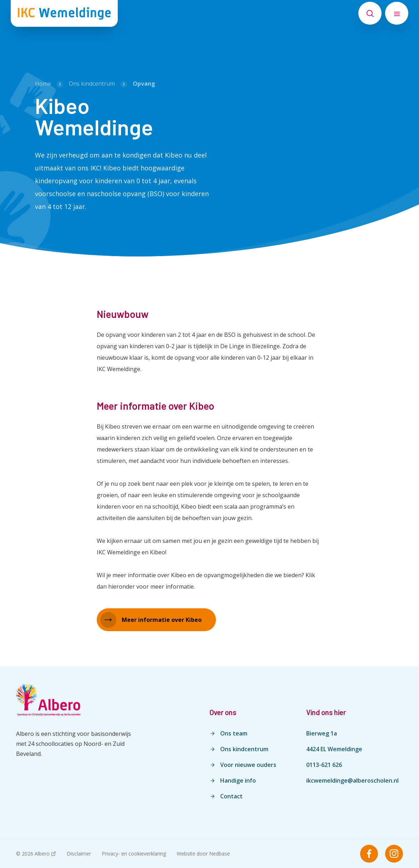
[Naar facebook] (369, 854)
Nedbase (219, 854)
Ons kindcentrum (244, 749)
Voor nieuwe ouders (248, 765)
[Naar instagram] (394, 854)
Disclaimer (79, 854)
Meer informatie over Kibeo (162, 620)
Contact (231, 796)
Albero (42, 854)
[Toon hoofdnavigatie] (397, 13)
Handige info (238, 780)
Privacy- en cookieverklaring (134, 854)
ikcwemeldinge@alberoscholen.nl (352, 780)
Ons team (234, 733)
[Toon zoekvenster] (370, 13)
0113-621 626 (324, 765)
